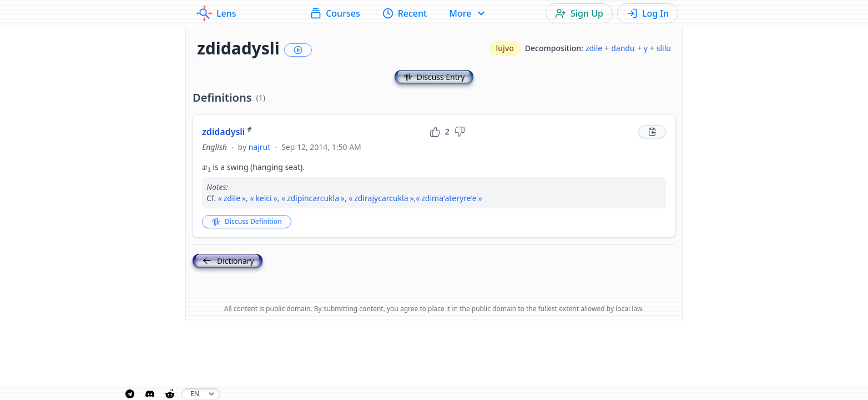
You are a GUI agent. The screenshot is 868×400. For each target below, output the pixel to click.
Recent (405, 13)
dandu (623, 48)
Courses (335, 13)
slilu (664, 48)
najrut (260, 147)
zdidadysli (227, 132)
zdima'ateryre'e (449, 198)
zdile (594, 48)
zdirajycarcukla (381, 198)
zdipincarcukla (313, 198)
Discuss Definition (247, 221)
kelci (263, 198)
